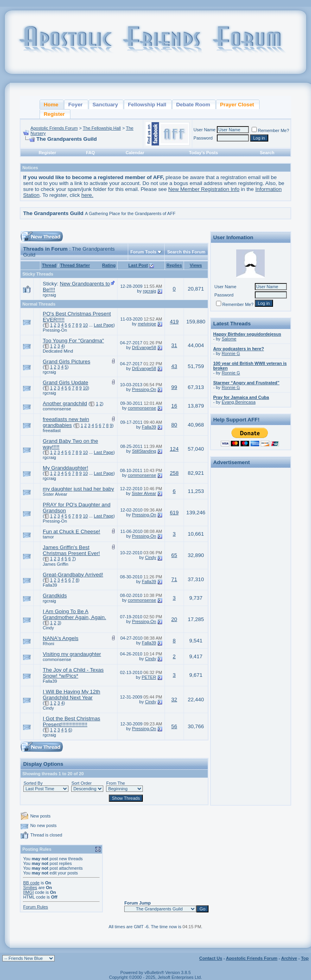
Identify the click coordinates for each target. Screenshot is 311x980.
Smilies (30, 887)
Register (47, 153)
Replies (174, 265)
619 (174, 513)
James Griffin (56, 564)
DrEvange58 (144, 347)
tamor (48, 537)
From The (115, 783)
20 (174, 619)
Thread (49, 265)
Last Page (104, 325)
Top (305, 958)
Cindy (151, 557)
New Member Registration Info (204, 189)
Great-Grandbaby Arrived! (73, 575)
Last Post (138, 265)
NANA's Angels (61, 638)
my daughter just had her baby (78, 489)
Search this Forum (186, 252)
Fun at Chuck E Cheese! (71, 532)
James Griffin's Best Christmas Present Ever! (71, 550)
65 (174, 555)
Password (203, 138)
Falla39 (149, 427)
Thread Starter (75, 265)
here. (87, 195)
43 (174, 366)
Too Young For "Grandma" (73, 341)
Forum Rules (35, 907)
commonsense (57, 409)
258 (174, 473)
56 (174, 726)
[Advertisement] (250, 589)
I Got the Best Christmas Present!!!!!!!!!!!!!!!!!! (71, 721)
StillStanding (144, 451)
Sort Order (81, 783)
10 (85, 325)
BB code (31, 883)
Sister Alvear (55, 494)
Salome (229, 339)
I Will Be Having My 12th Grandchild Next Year (71, 695)
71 (174, 579)
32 (174, 700)
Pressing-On (55, 330)
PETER (149, 677)
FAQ (90, 153)
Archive (289, 958)
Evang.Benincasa (239, 402)
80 (174, 425)
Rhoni (48, 644)
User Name (205, 130)
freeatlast (52, 431)
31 (174, 345)
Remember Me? (270, 130)
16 (174, 406)
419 (174, 322)
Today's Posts (204, 153)
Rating (109, 265)
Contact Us (211, 958)
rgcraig (49, 295)
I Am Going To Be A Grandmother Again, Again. (74, 614)
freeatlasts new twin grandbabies (66, 422)
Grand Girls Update (65, 382)
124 (174, 449)
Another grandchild (65, 403)
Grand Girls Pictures (66, 362)
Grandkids (55, 596)
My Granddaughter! (65, 468)
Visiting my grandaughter (72, 654)
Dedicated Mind (58, 351)
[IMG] (28, 892)
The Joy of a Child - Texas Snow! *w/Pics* (73, 673)
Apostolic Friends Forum (54, 128)
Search (267, 153)
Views (196, 265)
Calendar (135, 153)
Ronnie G (231, 353)
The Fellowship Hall (102, 128)
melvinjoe (147, 324)
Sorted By (33, 783)
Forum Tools (144, 252)
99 (174, 387)
